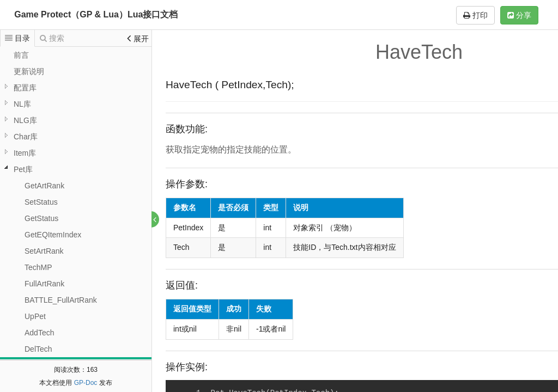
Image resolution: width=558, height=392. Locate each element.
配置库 (25, 88)
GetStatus (41, 218)
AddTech (39, 333)
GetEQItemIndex (53, 235)
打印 (475, 15)
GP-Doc (86, 383)
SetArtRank (44, 251)
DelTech (38, 349)
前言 (21, 55)
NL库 (22, 104)
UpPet (35, 316)
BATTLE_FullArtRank (61, 300)
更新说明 (29, 71)
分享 (519, 15)
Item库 (25, 153)
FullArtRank (44, 284)
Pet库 (23, 169)
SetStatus (41, 202)
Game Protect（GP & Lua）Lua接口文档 (96, 14)
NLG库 (25, 120)
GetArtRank (44, 186)
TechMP (38, 267)
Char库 (26, 137)
